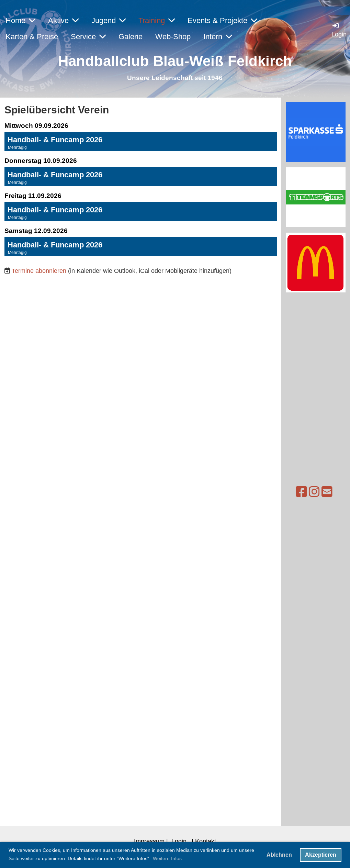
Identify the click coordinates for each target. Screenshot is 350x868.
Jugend (109, 20)
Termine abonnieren (39, 271)
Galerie (131, 37)
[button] (141, 141)
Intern (218, 37)
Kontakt (206, 841)
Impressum (149, 841)
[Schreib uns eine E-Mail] (316, 492)
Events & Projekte (222, 20)
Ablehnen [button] (279, 855)
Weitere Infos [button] (167, 858)
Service (88, 37)
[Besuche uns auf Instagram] (303, 492)
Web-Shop (173, 37)
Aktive (63, 20)
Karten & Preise (32, 37)
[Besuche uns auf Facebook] (290, 492)
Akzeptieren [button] (321, 855)
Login (179, 841)
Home (20, 20)
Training (157, 20)
